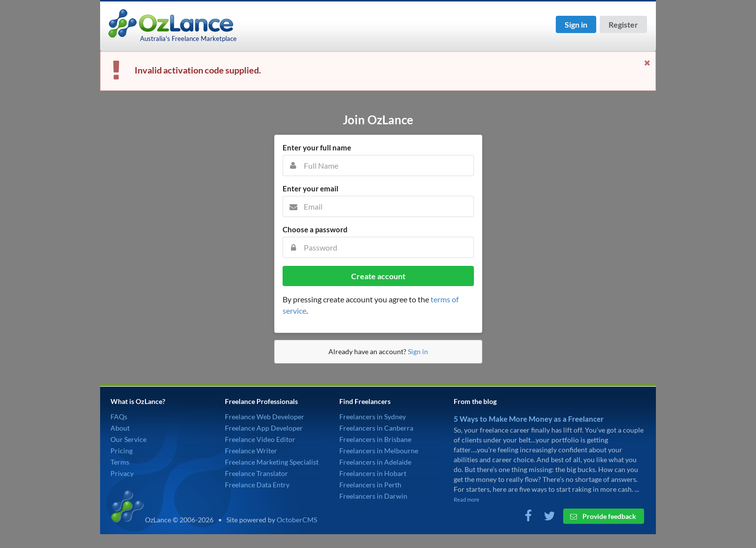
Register (623, 24)
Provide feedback (603, 516)
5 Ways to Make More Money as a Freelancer (529, 419)
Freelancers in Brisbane (375, 439)
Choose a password (315, 229)
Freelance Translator (256, 473)
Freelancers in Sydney (373, 417)
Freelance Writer (251, 451)
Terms (120, 462)
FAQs (119, 417)
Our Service (128, 439)
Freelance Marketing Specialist (272, 462)
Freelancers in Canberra (376, 428)
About (120, 428)
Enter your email (310, 188)
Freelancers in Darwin (373, 496)
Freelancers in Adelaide (375, 462)
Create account (378, 276)
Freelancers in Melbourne (379, 451)
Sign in (576, 24)
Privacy (122, 473)
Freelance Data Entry (257, 485)
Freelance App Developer (264, 428)
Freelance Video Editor (260, 439)
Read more (467, 499)
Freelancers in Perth (370, 485)
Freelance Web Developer (265, 417)
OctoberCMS (297, 520)
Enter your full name (317, 147)
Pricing (122, 451)
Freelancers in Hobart (373, 473)
